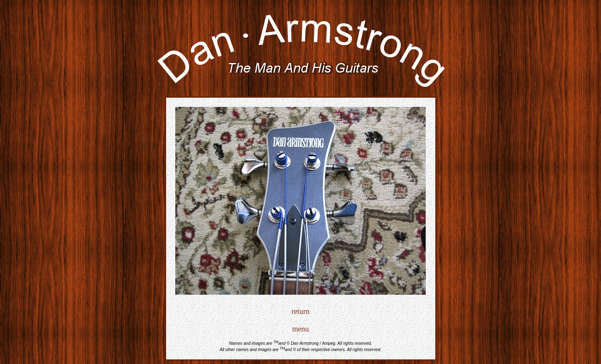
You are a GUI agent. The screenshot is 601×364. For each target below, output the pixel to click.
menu (300, 329)
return (301, 311)
